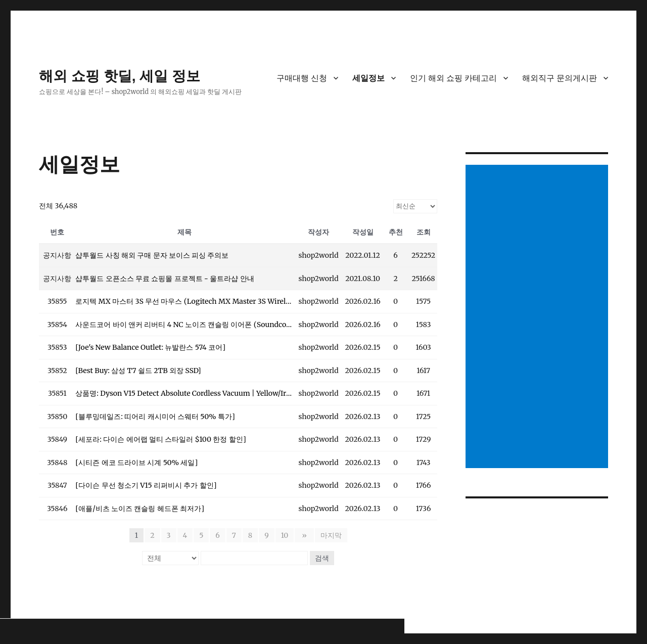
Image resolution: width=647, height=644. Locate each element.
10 (286, 535)
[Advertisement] (539, 317)
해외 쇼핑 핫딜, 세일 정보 (120, 76)
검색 (322, 558)
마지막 (330, 535)
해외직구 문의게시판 (560, 78)
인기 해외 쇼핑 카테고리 (453, 78)
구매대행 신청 (302, 78)
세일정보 (368, 78)
